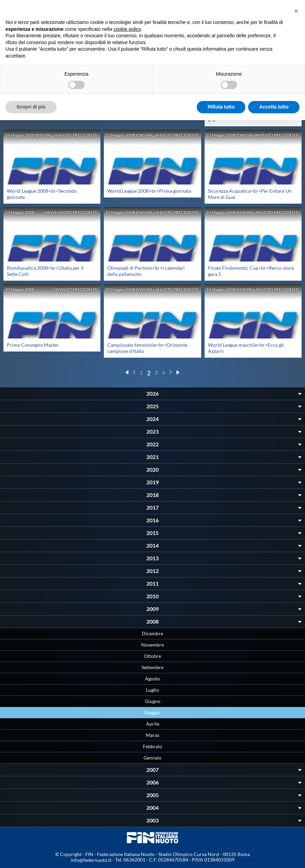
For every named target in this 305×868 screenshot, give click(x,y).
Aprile (153, 724)
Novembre (152, 645)
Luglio (152, 690)
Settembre (152, 667)
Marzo (152, 735)
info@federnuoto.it (91, 860)
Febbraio (152, 746)
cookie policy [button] (127, 29)
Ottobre (152, 656)
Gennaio (152, 758)
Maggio (152, 712)
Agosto (152, 679)
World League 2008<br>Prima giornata (149, 191)
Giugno (153, 701)
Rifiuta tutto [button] (221, 107)
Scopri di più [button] (31, 107)
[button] (296, 11)
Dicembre (152, 633)
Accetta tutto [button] (274, 107)
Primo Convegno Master (33, 345)
